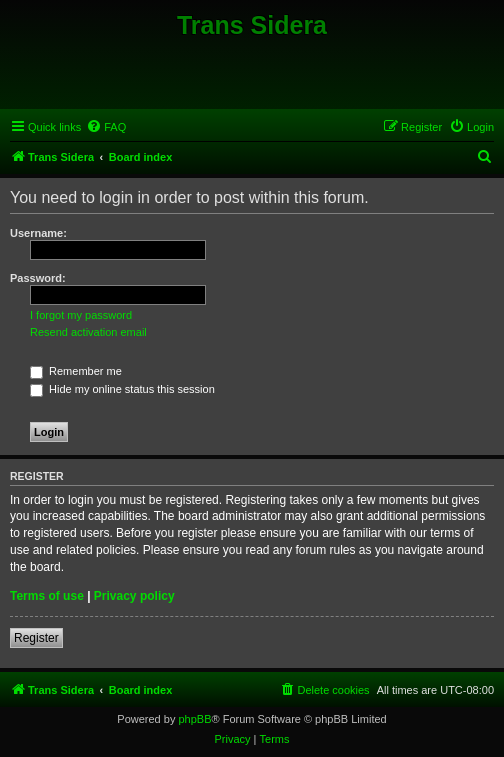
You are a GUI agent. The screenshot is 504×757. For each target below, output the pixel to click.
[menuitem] (106, 127)
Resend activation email (88, 332)
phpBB (194, 719)
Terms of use (47, 596)
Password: (38, 278)
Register (36, 638)
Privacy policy (134, 596)
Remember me (76, 371)
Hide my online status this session (122, 389)
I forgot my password (81, 315)
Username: (38, 233)
